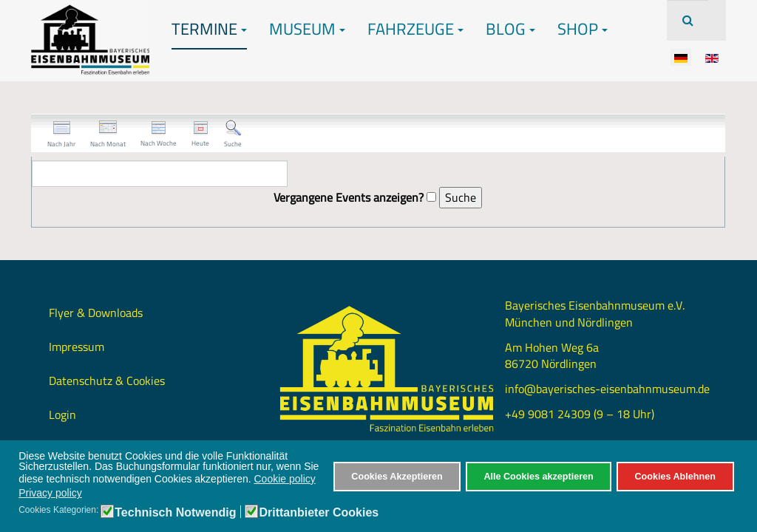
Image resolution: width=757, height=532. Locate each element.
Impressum (77, 347)
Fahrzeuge (415, 29)
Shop (583, 29)
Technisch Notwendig (175, 513)
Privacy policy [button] (50, 493)
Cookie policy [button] (285, 479)
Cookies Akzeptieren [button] (397, 477)
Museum (307, 29)
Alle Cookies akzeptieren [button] (538, 477)
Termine (209, 29)
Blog (510, 29)
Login (62, 415)
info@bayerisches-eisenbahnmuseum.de (607, 389)
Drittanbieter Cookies (319, 513)
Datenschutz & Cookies (107, 381)
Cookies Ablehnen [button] (675, 477)
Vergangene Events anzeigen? (349, 198)
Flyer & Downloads (96, 313)
